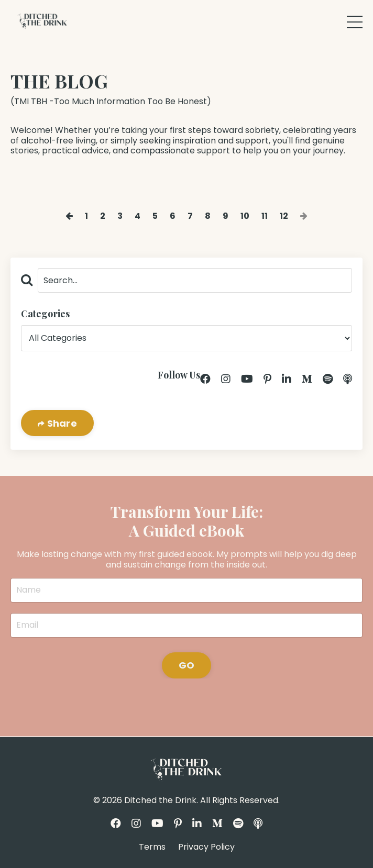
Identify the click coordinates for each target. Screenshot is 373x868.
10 (245, 216)
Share (61, 423)
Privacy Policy (206, 847)
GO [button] (187, 665)
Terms (152, 847)
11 (265, 216)
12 (284, 216)
